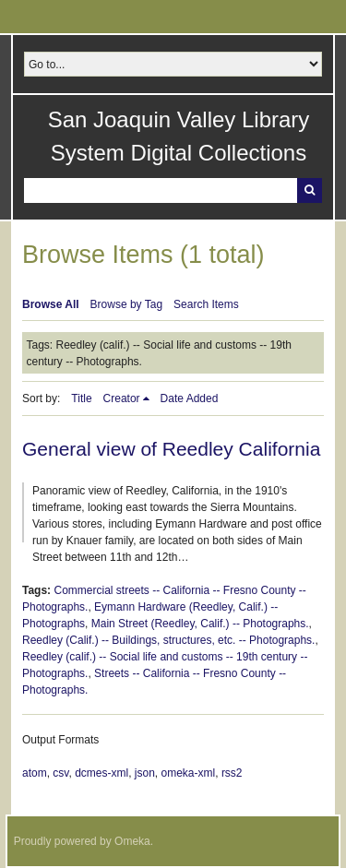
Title (81, 398)
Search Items (206, 304)
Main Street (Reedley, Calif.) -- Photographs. (200, 624)
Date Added (190, 398)
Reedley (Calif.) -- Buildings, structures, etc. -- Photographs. (168, 640)
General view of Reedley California (171, 449)
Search (310, 190)
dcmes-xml (101, 773)
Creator (122, 398)
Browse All (51, 304)
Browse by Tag (127, 304)
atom (35, 773)
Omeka (132, 841)
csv (60, 773)
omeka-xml (189, 773)
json (145, 773)
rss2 (232, 773)
